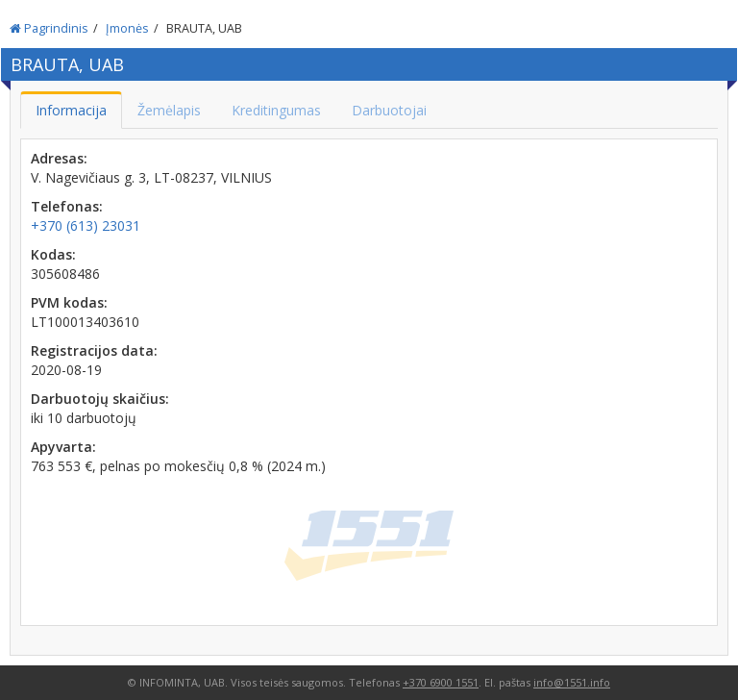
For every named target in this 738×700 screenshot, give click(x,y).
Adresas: (59, 158)
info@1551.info (572, 682)
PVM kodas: (69, 302)
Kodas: (53, 254)
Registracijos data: (94, 350)
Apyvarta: (63, 447)
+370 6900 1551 (441, 682)
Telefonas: (67, 206)
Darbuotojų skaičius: (100, 399)
